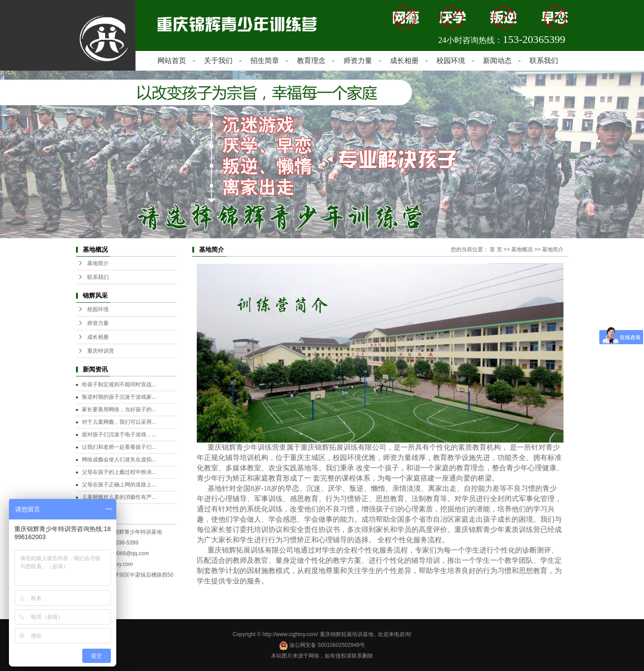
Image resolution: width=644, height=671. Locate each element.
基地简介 (98, 263)
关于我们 (218, 61)
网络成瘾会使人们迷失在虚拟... (119, 460)
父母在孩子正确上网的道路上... (119, 485)
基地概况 (522, 249)
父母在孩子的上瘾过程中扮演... (119, 472)
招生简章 (265, 61)
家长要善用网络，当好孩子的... (119, 409)
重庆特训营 (101, 351)
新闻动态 (497, 61)
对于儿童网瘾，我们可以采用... (119, 422)
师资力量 (358, 61)
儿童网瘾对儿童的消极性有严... (119, 497)
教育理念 (311, 61)
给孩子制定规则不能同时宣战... (119, 384)
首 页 (496, 249)
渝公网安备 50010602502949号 (322, 645)
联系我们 (544, 61)
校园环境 (451, 61)
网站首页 (172, 61)
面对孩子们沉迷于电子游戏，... (119, 435)
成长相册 (404, 61)
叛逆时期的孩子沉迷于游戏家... (119, 397)
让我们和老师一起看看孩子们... (119, 447)
